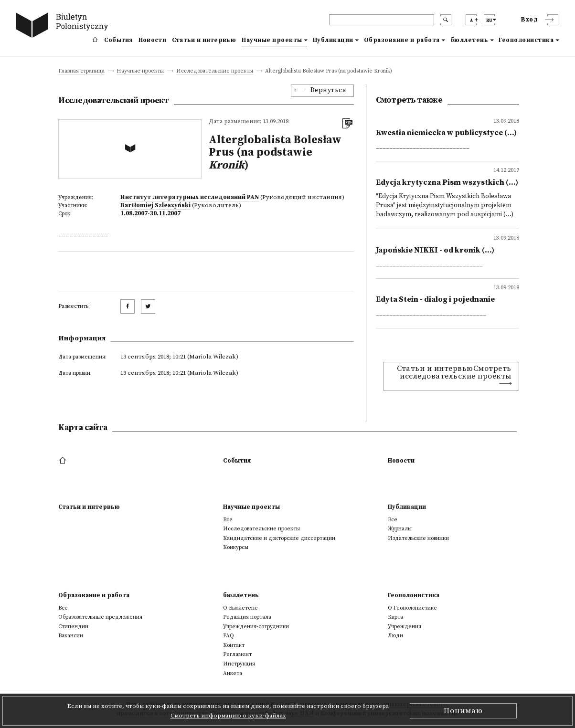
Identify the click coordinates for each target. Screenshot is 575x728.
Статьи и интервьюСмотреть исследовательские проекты (454, 372)
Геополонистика (526, 40)
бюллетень (469, 40)
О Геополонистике (412, 608)
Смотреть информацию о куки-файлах (228, 716)
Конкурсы (236, 547)
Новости (152, 40)
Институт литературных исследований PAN (190, 197)
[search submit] (446, 20)
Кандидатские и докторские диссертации (279, 538)
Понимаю (463, 711)
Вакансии (71, 636)
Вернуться (329, 90)
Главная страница (81, 71)
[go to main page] (64, 26)
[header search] (382, 20)
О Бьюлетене (240, 608)
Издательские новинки (418, 538)
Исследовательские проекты (215, 71)
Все (228, 520)
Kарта (395, 617)
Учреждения (405, 627)
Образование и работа (402, 40)
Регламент (237, 654)
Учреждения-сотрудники (256, 627)
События (118, 40)
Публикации (333, 40)
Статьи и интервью (204, 40)
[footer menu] (64, 461)
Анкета (233, 673)
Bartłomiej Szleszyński (155, 205)
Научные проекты (272, 40)
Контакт (234, 645)
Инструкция (239, 664)
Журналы (400, 529)
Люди (395, 636)
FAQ (229, 636)
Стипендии (73, 627)
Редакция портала (247, 617)
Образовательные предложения (100, 617)
